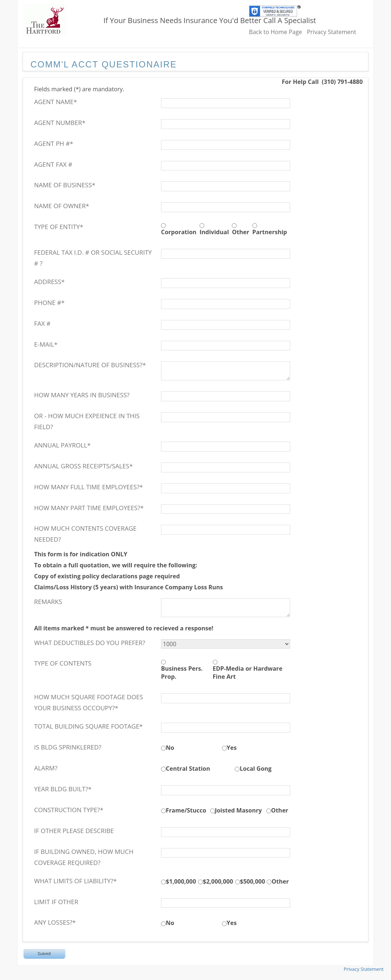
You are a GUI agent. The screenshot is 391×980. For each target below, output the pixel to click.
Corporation (179, 232)
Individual (214, 232)
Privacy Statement (332, 32)
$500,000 (253, 881)
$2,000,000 (218, 881)
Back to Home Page (276, 32)
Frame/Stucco (186, 810)
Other (240, 232)
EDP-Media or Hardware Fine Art (248, 673)
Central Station (188, 769)
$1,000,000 (181, 881)
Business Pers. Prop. (182, 673)
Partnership (270, 232)
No (170, 748)
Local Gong (255, 769)
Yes (232, 748)
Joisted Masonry (238, 810)
